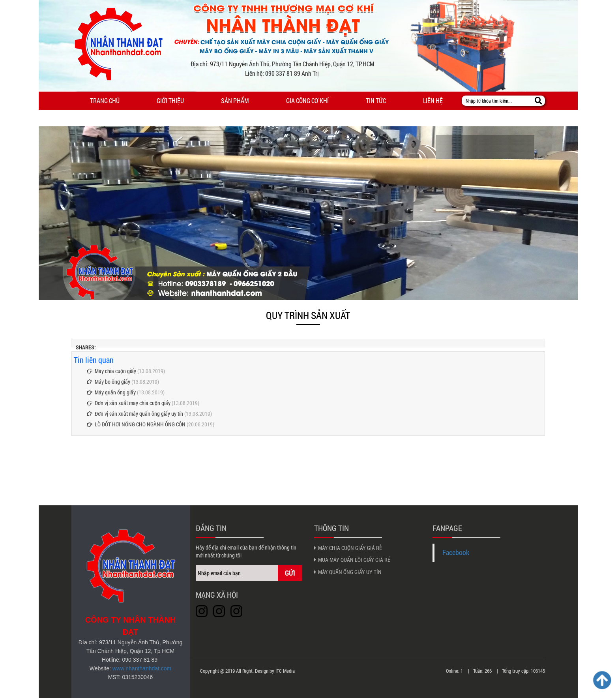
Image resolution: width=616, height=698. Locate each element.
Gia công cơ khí (307, 100)
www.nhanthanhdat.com (142, 668)
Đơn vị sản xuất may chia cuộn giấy (129, 403)
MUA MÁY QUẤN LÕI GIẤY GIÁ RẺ (354, 560)
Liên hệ (433, 100)
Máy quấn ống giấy (111, 392)
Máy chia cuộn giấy (111, 371)
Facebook (456, 553)
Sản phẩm (235, 100)
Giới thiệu (170, 100)
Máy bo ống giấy (109, 382)
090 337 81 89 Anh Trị (292, 73)
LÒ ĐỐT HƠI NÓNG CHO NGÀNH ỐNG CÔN (136, 424)
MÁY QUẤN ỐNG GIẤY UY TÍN (350, 572)
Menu (55, 118)
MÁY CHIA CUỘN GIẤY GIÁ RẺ (350, 548)
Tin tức (376, 100)
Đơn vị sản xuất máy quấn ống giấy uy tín (135, 414)
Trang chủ (105, 100)
